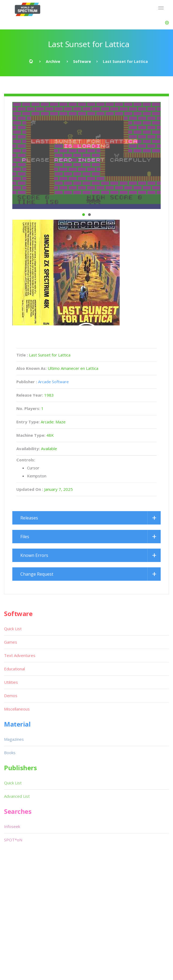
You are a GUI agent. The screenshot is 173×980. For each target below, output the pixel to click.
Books (10, 753)
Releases (29, 518)
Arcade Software (53, 382)
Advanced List (17, 796)
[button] (167, 23)
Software (82, 61)
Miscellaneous (17, 709)
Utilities (11, 682)
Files (25, 537)
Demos (11, 696)
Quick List (13, 629)
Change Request (37, 574)
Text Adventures (20, 655)
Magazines (14, 739)
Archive (53, 61)
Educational (14, 669)
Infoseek (12, 826)
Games (11, 642)
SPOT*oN (13, 840)
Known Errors (34, 555)
